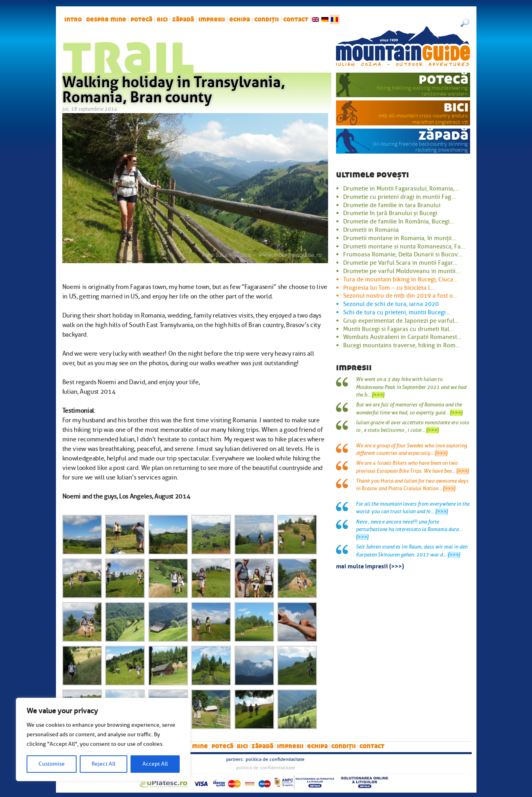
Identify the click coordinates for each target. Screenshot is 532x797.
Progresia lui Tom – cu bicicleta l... (389, 288)
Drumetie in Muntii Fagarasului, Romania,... (401, 189)
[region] (103, 739)
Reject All (104, 764)
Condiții (267, 19)
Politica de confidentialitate (275, 759)
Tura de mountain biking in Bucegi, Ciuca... (400, 279)
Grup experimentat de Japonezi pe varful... (401, 321)
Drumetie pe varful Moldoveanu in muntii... (402, 271)
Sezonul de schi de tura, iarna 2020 (391, 304)
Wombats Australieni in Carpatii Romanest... (402, 337)
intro (73, 19)
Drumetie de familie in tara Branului (392, 205)
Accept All (155, 764)
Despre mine (106, 19)
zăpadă (183, 19)
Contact (296, 19)
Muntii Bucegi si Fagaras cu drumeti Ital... (399, 329)
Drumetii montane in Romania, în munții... (400, 238)
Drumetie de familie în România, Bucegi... (399, 221)
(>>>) (378, 395)
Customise (52, 764)
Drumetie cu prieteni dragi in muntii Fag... (399, 197)
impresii (212, 19)
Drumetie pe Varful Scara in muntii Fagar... (400, 263)
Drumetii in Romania (371, 230)
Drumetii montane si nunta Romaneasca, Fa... (404, 246)
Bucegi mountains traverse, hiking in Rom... (402, 345)
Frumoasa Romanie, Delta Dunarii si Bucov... (403, 254)
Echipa (240, 19)
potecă (141, 19)
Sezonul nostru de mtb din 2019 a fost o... (400, 296)
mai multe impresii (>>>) (370, 566)
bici (162, 19)
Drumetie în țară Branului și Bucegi (390, 213)
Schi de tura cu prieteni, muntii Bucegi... (397, 312)
